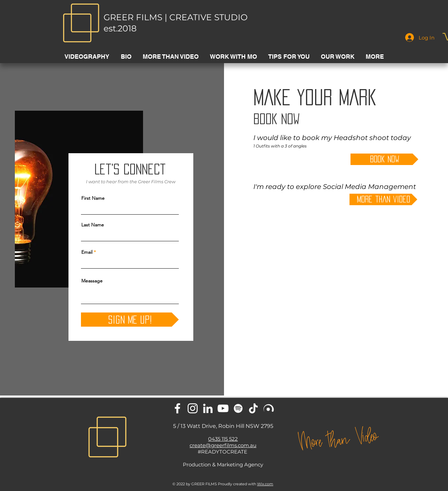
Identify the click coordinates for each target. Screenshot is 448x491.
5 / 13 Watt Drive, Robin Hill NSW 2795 (223, 426)
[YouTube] (223, 408)
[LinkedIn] (208, 408)
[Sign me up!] (130, 320)
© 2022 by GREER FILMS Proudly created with (223, 484)
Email (87, 252)
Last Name (93, 225)
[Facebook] (177, 408)
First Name (93, 198)
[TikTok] (253, 408)
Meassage (92, 281)
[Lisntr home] (269, 408)
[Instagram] (193, 408)
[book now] (384, 159)
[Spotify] (238, 408)
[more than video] (383, 199)
